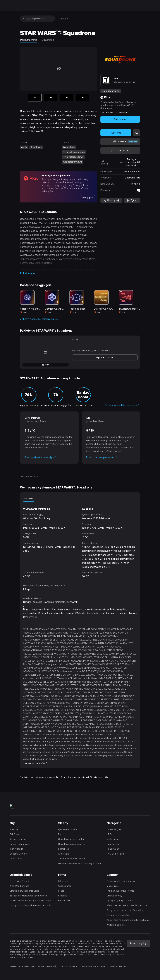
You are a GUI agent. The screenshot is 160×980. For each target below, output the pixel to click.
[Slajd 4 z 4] (83, 98)
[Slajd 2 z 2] (82, 467)
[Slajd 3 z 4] (67, 98)
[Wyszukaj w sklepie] (23, 19)
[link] (88, 198)
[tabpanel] (80, 540)
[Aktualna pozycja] (35, 98)
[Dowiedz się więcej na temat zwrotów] (138, 162)
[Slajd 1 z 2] (79, 467)
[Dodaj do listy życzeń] (120, 150)
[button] (59, 273)
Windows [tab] (29, 499)
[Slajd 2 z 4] (51, 98)
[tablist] (80, 499)
